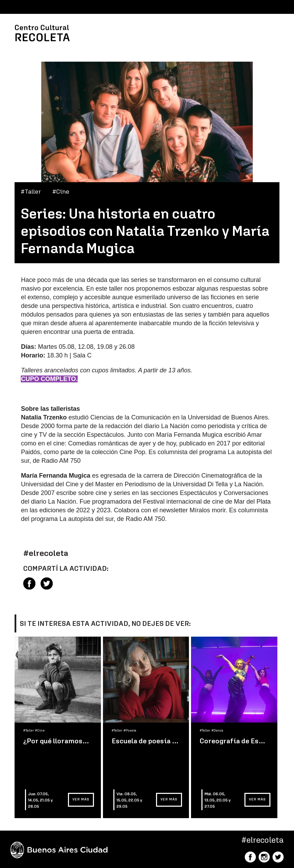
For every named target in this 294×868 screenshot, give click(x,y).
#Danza (217, 730)
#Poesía (130, 730)
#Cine (61, 192)
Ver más (81, 799)
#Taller (31, 192)
